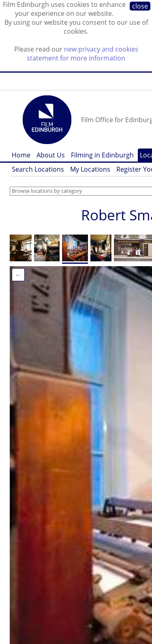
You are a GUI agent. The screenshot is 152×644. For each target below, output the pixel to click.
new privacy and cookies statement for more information (82, 54)
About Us (51, 155)
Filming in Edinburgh (102, 155)
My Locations (90, 169)
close (140, 6)
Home (21, 155)
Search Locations (38, 169)
